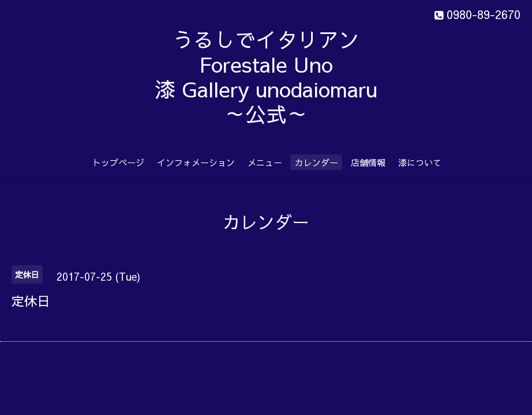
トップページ (118, 162)
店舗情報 (368, 162)
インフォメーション (196, 162)
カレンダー (316, 162)
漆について (420, 162)
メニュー (265, 162)
